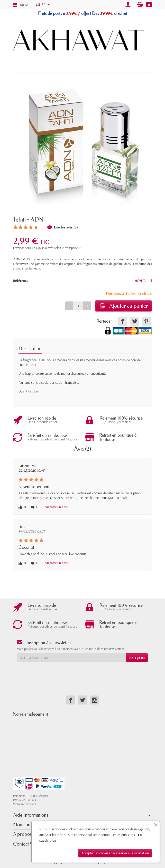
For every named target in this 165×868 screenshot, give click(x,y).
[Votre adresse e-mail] (72, 658)
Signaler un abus (57, 507)
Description (30, 349)
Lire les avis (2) (63, 227)
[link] (122, 321)
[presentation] (59, 672)
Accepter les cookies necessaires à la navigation (115, 853)
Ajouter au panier (123, 306)
